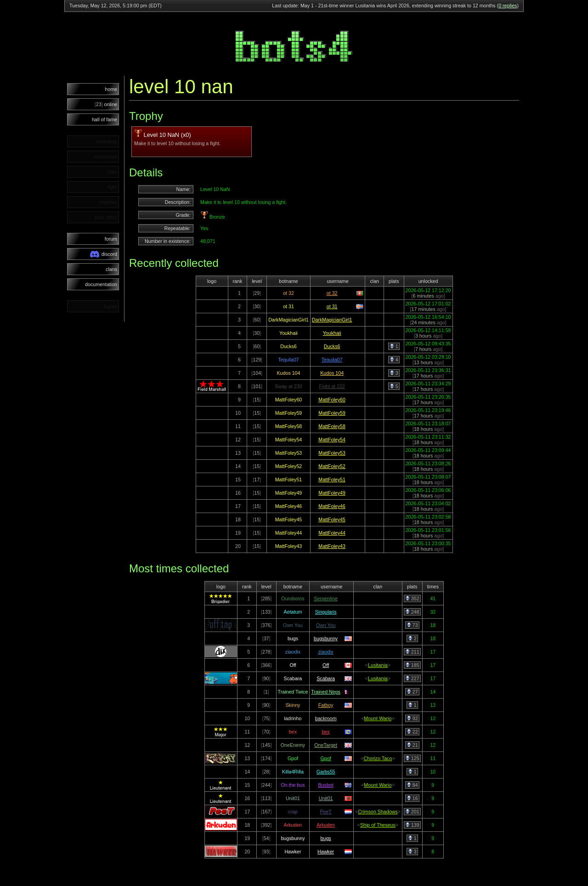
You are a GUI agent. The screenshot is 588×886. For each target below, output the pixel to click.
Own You (326, 625)
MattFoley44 (332, 533)
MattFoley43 (332, 546)
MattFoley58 (332, 426)
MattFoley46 (332, 506)
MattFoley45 (332, 519)
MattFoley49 (332, 493)
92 (412, 718)
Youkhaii (332, 333)
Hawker (326, 852)
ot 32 (332, 293)
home (111, 89)
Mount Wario (378, 718)
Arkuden (326, 825)
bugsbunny (326, 638)
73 (412, 625)
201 (412, 812)
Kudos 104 (332, 373)
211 (412, 652)
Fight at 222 (332, 386)
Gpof (326, 758)
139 (412, 825)
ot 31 (332, 306)
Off (326, 665)
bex (326, 732)
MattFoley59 (332, 413)
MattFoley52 (332, 466)
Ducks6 (332, 346)
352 (412, 598)
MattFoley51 (332, 480)
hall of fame (105, 119)
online (106, 104)
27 (412, 692)
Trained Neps (326, 692)
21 (412, 745)
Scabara (326, 678)
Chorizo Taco (378, 758)
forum (111, 239)
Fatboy (326, 705)
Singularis (326, 612)
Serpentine (326, 598)
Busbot (326, 785)
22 (412, 732)
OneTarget (326, 745)
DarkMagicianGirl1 (332, 320)
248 (412, 612)
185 (412, 665)
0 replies (508, 6)
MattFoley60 (332, 400)
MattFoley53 (332, 453)
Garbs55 (326, 772)
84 (412, 785)
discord (104, 254)
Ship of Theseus (378, 825)
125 (412, 758)
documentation (101, 284)
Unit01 (326, 798)
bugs (326, 838)
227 (412, 678)
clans (111, 269)
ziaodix (326, 652)
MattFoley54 (332, 440)
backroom (326, 718)
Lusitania (378, 665)
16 (412, 798)
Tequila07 (332, 360)
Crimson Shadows (378, 812)
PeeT (325, 812)
